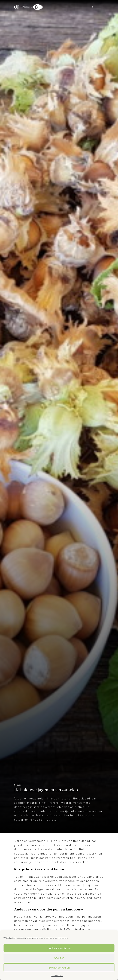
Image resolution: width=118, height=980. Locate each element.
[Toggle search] (93, 7)
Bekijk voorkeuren (59, 967)
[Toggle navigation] (102, 7)
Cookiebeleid (57, 975)
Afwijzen (59, 958)
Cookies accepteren (59, 948)
